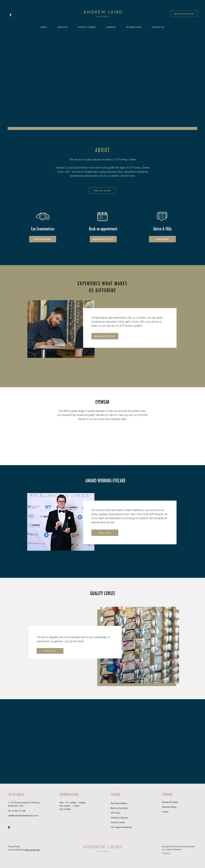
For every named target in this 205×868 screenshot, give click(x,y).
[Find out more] (102, 191)
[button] (63, 27)
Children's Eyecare (120, 818)
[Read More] (162, 239)
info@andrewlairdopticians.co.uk (23, 815)
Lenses (165, 812)
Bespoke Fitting (169, 807)
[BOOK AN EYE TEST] (184, 14)
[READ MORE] (105, 533)
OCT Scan (116, 813)
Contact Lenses (118, 822)
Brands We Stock (170, 802)
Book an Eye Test (32, 850)
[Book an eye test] (103, 239)
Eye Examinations (119, 803)
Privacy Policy (14, 846)
